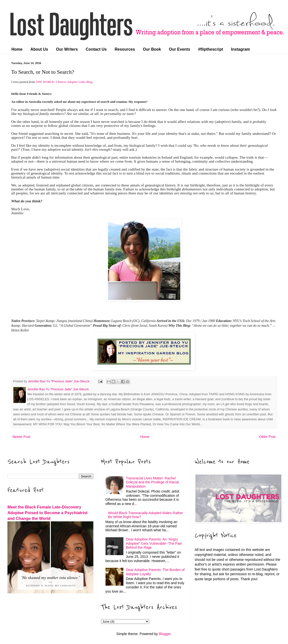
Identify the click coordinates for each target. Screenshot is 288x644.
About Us (39, 49)
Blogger (165, 634)
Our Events (179, 49)
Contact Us (96, 49)
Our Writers (67, 49)
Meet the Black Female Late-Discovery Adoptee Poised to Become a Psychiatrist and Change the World (48, 513)
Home (17, 49)
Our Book (152, 49)
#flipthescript (211, 49)
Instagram (240, 49)
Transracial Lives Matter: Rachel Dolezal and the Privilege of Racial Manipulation (152, 482)
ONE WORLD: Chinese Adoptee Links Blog (64, 82)
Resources (125, 49)
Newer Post (21, 437)
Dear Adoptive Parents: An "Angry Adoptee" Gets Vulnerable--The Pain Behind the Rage (154, 543)
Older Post (267, 437)
